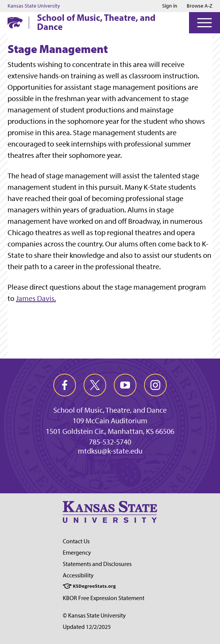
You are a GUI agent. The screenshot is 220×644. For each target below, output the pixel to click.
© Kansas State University (94, 615)
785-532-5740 (110, 442)
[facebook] (65, 385)
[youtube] (125, 385)
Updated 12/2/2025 (87, 627)
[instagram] (155, 385)
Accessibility (78, 575)
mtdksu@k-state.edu (110, 451)
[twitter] (95, 385)
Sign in (170, 6)
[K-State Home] (15, 23)
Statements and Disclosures (97, 564)
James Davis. (36, 298)
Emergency (77, 553)
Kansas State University (34, 6)
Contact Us (76, 541)
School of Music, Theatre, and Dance (96, 22)
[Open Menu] (205, 23)
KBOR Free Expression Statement (104, 598)
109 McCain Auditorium (110, 421)
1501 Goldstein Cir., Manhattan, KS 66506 (110, 431)
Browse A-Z (200, 6)
